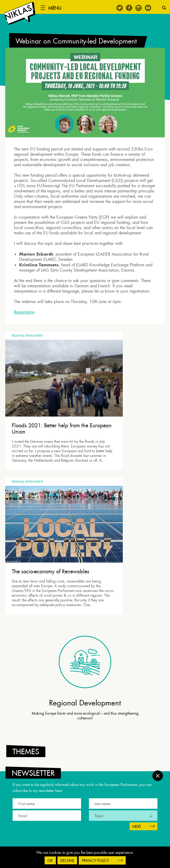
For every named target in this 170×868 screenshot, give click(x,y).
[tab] (86, 631)
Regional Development (27, 342)
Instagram (139, 8)
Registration (26, 316)
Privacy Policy (95, 861)
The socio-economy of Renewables (120, 405)
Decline (67, 861)
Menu (59, 8)
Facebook (129, 8)
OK (50, 861)
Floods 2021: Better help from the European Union (40, 405)
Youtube (148, 8)
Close (158, 772)
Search (164, 8)
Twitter (120, 8)
